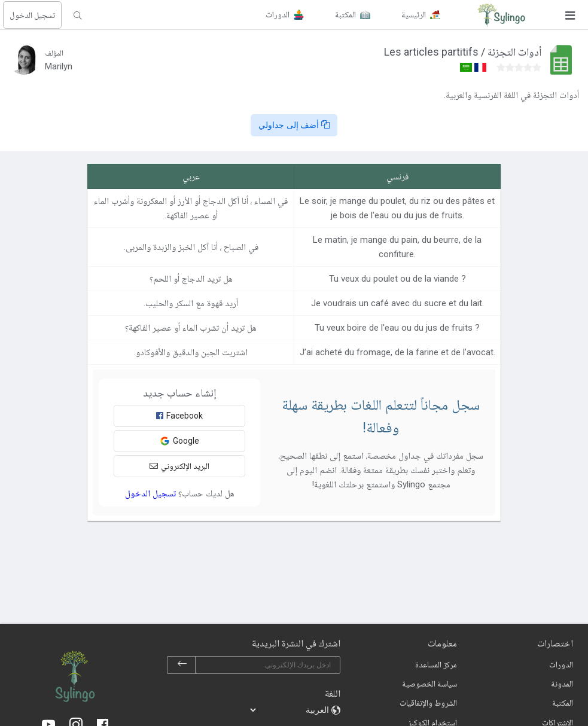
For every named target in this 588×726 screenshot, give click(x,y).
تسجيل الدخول (32, 15)
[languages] (290, 710)
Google (179, 441)
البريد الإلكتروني (179, 466)
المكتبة (563, 703)
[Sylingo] (501, 15)
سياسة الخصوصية (429, 684)
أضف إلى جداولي (294, 125)
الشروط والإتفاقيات (428, 703)
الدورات (561, 664)
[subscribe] (182, 665)
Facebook (179, 416)
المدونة (562, 684)
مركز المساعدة (436, 664)
